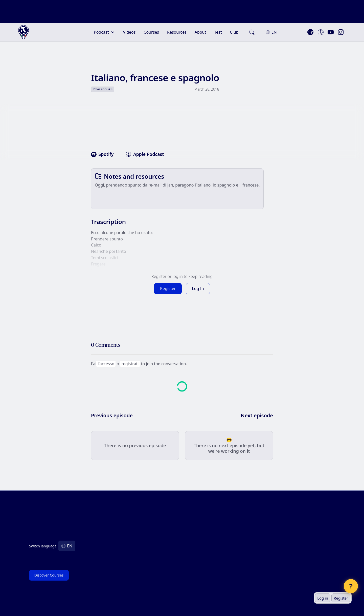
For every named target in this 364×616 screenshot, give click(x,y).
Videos (129, 30)
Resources (177, 30)
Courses (151, 30)
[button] (104, 30)
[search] (252, 30)
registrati (130, 362)
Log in (323, 598)
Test (218, 30)
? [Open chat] (351, 586)
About (200, 30)
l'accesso (106, 362)
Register (341, 598)
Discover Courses (49, 573)
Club (234, 30)
